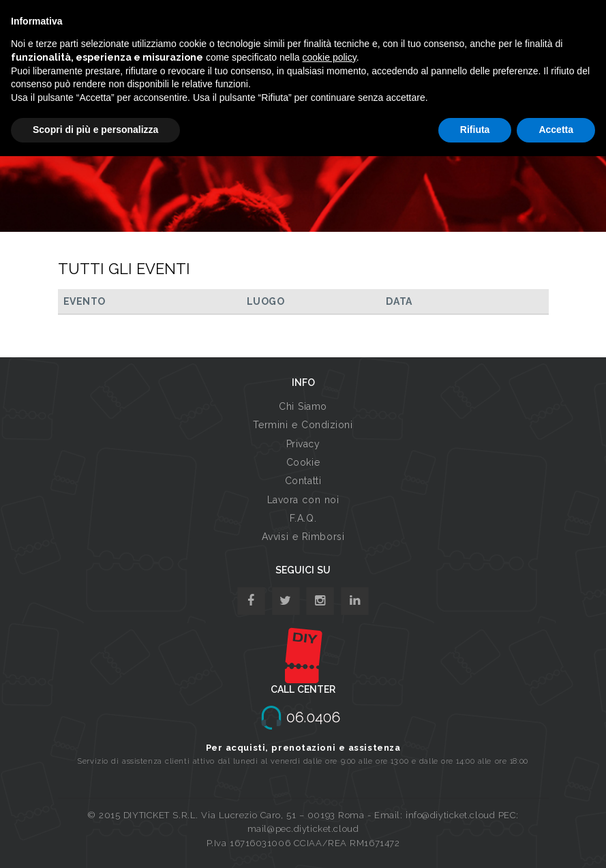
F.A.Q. (303, 518)
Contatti (303, 481)
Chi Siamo (303, 406)
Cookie (303, 462)
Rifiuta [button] (475, 130)
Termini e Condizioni (303, 425)
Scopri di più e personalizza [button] (95, 130)
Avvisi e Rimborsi (303, 537)
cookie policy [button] (330, 57)
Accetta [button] (556, 130)
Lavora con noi (303, 500)
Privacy (303, 444)
